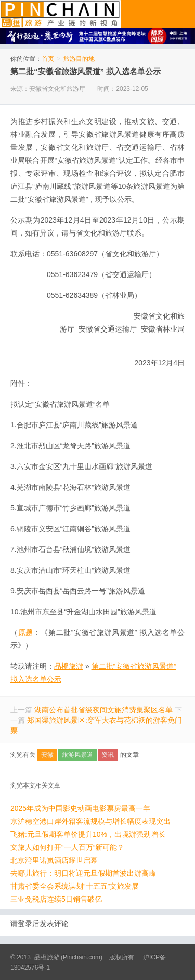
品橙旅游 (61, 14)
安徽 (47, 755)
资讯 (108, 755)
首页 (48, 59)
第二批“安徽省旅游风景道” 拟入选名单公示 (86, 71)
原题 (26, 632)
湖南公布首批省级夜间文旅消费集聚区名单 (103, 710)
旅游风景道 (77, 755)
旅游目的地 (79, 59)
